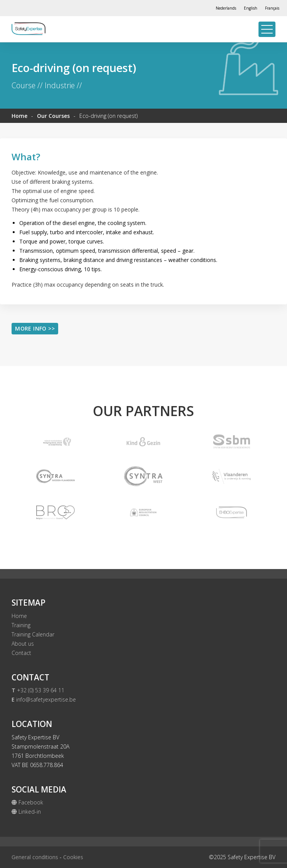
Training (21, 625)
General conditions (35, 857)
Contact (21, 653)
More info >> (35, 328)
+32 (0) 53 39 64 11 (38, 690)
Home (19, 116)
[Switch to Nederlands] (226, 8)
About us (23, 644)
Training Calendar (33, 634)
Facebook (27, 802)
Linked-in (26, 812)
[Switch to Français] (272, 8)
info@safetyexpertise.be (44, 699)
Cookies (73, 857)
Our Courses (53, 116)
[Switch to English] (251, 8)
